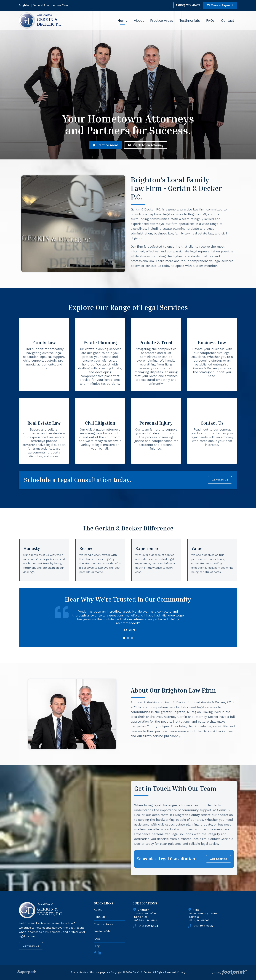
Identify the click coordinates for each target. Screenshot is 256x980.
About (98, 910)
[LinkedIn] (99, 953)
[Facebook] (95, 953)
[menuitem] (122, 21)
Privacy (181, 972)
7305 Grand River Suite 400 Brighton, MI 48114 (160, 915)
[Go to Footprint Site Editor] (229, 972)
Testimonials (102, 931)
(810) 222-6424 (185, 5)
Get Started (218, 859)
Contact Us (220, 480)
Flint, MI (99, 917)
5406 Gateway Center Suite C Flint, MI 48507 (215, 915)
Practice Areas (106, 145)
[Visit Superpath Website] (27, 972)
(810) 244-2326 (200, 926)
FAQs (97, 939)
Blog (97, 946)
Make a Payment (220, 5)
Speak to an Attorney (146, 145)
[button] (124, 638)
